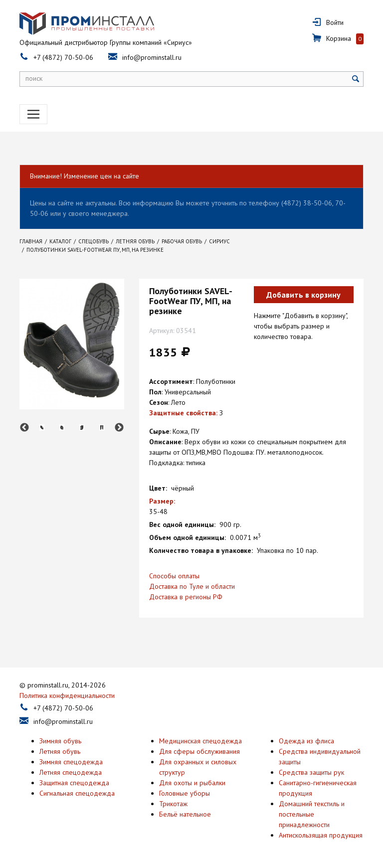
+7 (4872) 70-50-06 (63, 57)
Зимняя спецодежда (71, 762)
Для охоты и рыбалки (192, 783)
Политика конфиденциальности (67, 695)
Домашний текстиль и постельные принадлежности (312, 814)
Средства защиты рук (311, 772)
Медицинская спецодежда (200, 741)
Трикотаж (173, 804)
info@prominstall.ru (152, 57)
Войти (335, 22)
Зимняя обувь (60, 741)
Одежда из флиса (306, 741)
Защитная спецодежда (74, 783)
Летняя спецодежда (71, 772)
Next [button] (119, 428)
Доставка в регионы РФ (186, 597)
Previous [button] (24, 428)
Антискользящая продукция (321, 835)
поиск (34, 78)
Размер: (162, 501)
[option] (42, 427)
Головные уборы (185, 793)
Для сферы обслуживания (199, 751)
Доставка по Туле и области (192, 586)
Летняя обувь (60, 751)
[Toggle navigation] (33, 114)
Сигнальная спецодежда (77, 793)
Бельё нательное (185, 814)
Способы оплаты (174, 576)
